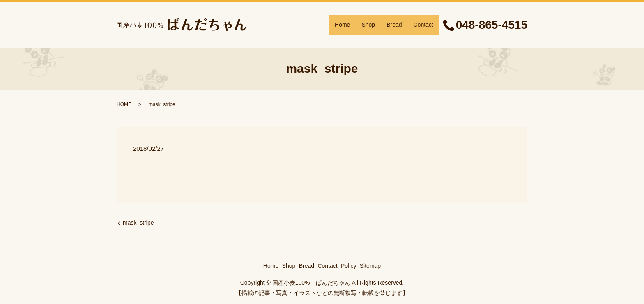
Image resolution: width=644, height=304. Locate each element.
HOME (124, 104)
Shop (368, 25)
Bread (394, 25)
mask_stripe (138, 223)
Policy (348, 266)
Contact (423, 25)
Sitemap (370, 266)
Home (342, 25)
